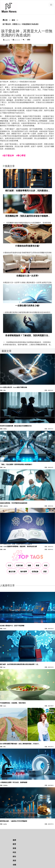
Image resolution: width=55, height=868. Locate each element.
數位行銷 (12, 572)
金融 (14, 865)
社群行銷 (19, 566)
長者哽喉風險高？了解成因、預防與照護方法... (27, 335)
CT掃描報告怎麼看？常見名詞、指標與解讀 (14, 782)
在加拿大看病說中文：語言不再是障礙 (12, 626)
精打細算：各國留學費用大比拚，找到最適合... (27, 191)
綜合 (13, 20)
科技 (46, 566)
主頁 (5, 20)
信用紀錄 (35, 572)
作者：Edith (3, 549)
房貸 (45, 572)
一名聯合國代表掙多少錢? (27, 306)
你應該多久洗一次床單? (28, 276)
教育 (14, 844)
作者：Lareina (3, 824)
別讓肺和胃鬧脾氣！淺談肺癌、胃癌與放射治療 (22, 547)
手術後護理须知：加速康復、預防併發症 (13, 703)
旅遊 (14, 848)
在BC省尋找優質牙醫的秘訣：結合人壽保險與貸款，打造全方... (20, 744)
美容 (14, 861)
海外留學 (24, 572)
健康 (14, 840)
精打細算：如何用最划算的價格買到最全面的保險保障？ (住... (20, 664)
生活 (9, 566)
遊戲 (29, 566)
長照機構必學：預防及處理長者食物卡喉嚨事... (27, 216)
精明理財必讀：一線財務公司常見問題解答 (14, 821)
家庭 (38, 566)
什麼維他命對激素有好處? (27, 246)
